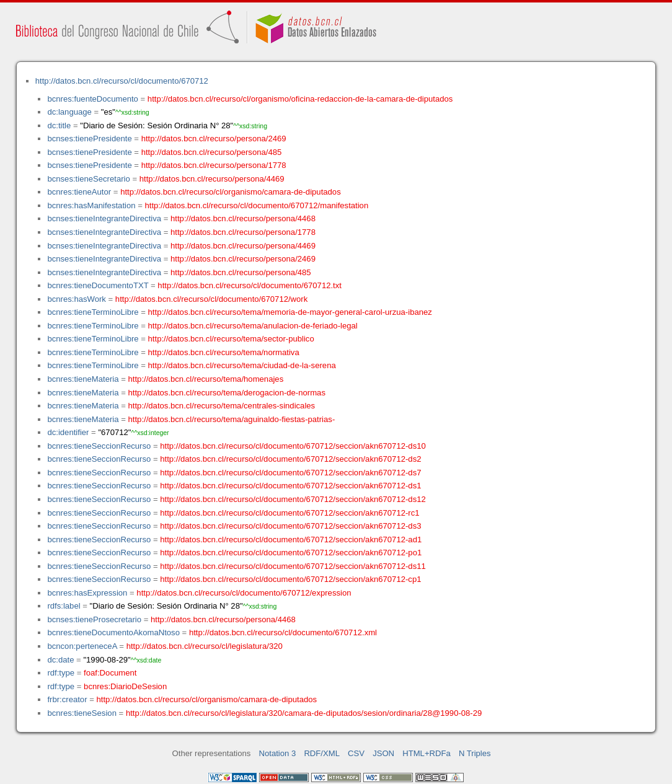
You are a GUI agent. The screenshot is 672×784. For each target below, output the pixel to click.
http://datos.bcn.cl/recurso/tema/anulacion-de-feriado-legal (253, 326)
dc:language (69, 112)
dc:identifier (68, 432)
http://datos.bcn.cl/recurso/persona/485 (212, 152)
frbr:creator (67, 699)
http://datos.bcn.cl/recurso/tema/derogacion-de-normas (227, 393)
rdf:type (61, 673)
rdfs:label (64, 606)
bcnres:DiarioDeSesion (125, 686)
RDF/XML (322, 753)
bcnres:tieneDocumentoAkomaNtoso (113, 632)
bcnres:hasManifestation (91, 205)
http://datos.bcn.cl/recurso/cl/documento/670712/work (211, 299)
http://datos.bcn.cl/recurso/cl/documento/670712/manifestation (256, 205)
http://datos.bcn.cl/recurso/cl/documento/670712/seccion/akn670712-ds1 (290, 486)
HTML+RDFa (427, 753)
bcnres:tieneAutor (79, 192)
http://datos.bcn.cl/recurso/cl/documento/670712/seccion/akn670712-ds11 (293, 566)
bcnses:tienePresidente (89, 139)
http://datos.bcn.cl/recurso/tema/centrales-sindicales (222, 406)
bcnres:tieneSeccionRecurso (99, 446)
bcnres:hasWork (76, 299)
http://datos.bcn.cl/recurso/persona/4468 (243, 218)
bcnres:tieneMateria (83, 379)
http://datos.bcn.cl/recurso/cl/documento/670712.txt (250, 285)
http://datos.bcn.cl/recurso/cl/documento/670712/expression (244, 593)
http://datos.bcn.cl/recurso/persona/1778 (214, 165)
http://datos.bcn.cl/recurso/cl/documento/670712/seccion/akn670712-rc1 (290, 513)
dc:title (59, 126)
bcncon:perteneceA (82, 646)
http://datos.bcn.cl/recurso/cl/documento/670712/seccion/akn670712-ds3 (290, 526)
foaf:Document (110, 673)
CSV (356, 753)
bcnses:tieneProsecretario (94, 619)
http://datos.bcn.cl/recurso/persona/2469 (214, 139)
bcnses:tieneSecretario (88, 179)
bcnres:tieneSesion (82, 713)
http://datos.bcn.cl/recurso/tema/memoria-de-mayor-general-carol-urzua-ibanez (290, 312)
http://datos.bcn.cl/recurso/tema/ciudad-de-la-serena (242, 365)
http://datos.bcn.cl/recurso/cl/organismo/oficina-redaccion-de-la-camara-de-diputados (300, 99)
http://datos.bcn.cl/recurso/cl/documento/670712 (122, 81)
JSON (383, 753)
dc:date (60, 660)
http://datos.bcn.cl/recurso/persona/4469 (212, 179)
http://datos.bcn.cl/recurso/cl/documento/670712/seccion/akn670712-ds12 (293, 499)
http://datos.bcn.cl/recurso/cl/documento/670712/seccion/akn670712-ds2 (290, 459)
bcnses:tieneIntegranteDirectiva (104, 218)
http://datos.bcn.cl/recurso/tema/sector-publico (231, 339)
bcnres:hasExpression (87, 593)
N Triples (475, 753)
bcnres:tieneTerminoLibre (93, 312)
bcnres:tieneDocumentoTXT (98, 285)
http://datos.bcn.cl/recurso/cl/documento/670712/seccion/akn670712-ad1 (291, 540)
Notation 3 (278, 753)
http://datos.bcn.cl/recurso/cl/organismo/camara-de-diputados (231, 192)
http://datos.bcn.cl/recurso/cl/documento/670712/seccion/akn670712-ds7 (290, 473)
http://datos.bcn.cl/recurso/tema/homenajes (206, 379)
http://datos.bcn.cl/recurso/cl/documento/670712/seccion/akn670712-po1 (291, 553)
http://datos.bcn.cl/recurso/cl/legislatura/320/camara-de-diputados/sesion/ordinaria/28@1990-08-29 (304, 713)
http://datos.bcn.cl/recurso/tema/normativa (224, 352)
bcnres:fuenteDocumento (92, 99)
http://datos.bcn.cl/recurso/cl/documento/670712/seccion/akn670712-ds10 (293, 446)
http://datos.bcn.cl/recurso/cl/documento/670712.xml (283, 632)
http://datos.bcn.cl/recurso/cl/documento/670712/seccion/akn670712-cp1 (290, 579)
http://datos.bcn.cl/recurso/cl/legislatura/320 (205, 646)
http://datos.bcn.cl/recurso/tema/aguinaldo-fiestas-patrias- (232, 419)
